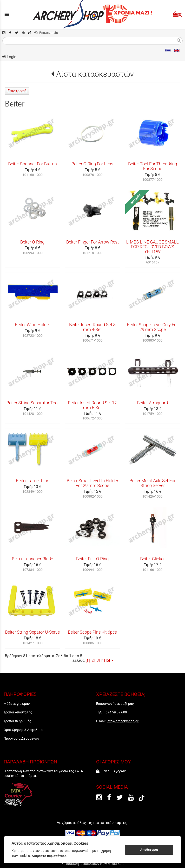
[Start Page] (92, 14)
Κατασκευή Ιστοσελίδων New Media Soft (93, 864)
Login (9, 57)
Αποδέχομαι (149, 850)
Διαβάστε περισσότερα (49, 856)
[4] (103, 660)
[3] (98, 660)
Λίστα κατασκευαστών (95, 74)
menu (7, 14)
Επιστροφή (17, 91)
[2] (93, 660)
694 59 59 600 (116, 712)
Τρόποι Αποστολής (18, 712)
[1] (88, 660)
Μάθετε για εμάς (17, 704)
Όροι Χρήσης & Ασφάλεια (23, 730)
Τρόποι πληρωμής (17, 721)
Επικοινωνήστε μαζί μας (115, 704)
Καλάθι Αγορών (111, 771)
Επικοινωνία (46, 33)
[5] (108, 660)
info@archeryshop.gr (123, 721)
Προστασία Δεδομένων (22, 738)
